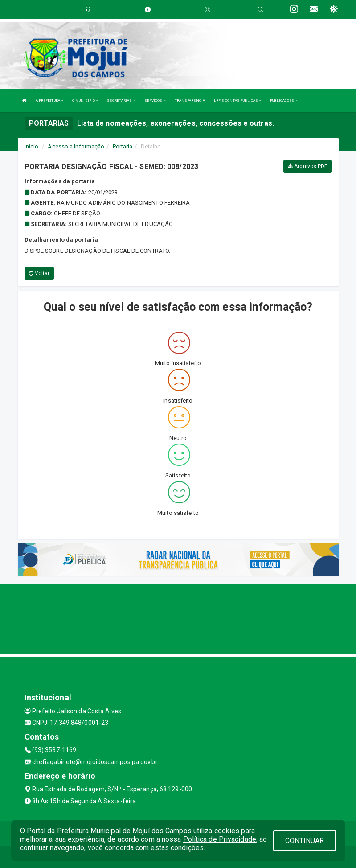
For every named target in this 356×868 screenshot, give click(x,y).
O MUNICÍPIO (85, 101)
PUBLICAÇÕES (284, 101)
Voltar (39, 273)
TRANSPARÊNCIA (190, 101)
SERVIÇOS (155, 101)
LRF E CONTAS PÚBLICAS (237, 101)
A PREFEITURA (49, 101)
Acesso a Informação (76, 146)
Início (32, 146)
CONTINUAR (305, 841)
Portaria (123, 146)
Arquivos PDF (307, 166)
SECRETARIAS (121, 101)
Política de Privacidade (220, 839)
